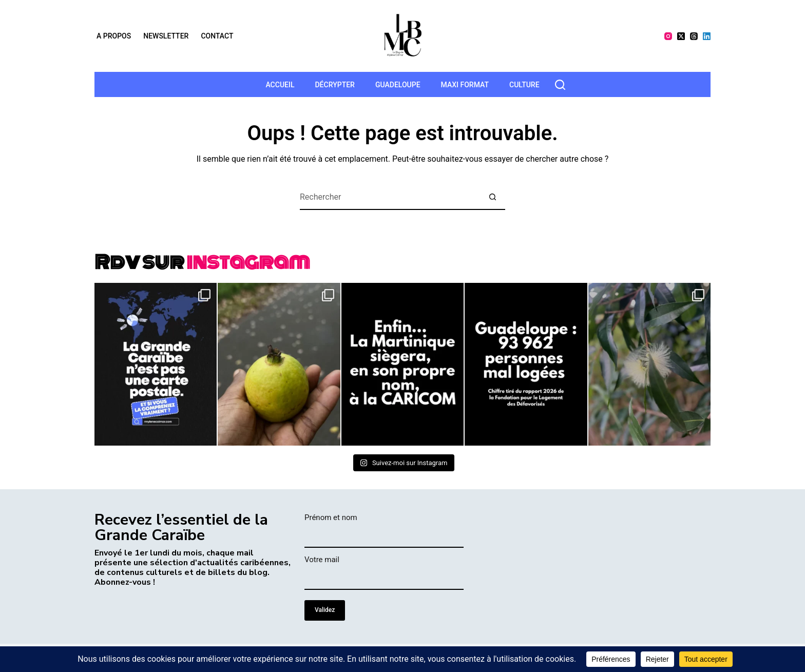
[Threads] (694, 36)
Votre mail (322, 560)
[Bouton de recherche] (492, 197)
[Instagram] (668, 36)
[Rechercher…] (390, 197)
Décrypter (334, 85)
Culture (524, 85)
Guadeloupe (398, 85)
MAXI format (465, 85)
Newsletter (166, 36)
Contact (217, 36)
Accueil (280, 85)
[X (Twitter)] (681, 36)
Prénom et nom (331, 517)
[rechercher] (560, 85)
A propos (114, 36)
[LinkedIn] (707, 36)
